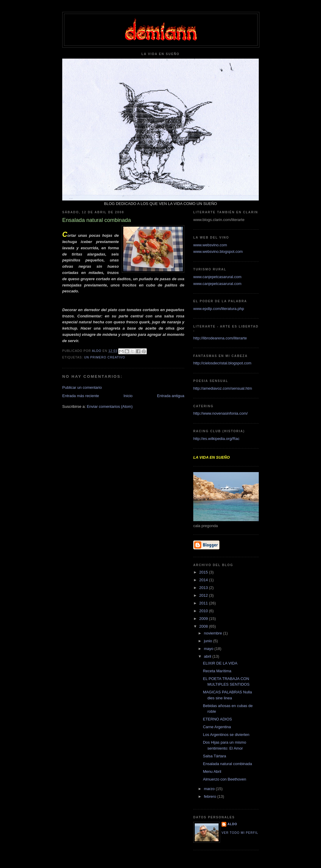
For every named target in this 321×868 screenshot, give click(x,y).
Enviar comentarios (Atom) (110, 406)
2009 (204, 619)
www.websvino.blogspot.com (218, 252)
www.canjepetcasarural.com (217, 277)
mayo (209, 649)
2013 (204, 588)
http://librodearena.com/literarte (220, 338)
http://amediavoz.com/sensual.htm (223, 388)
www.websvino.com (210, 245)
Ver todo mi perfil (240, 833)
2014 (204, 580)
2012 (204, 595)
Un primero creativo (105, 357)
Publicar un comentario (82, 387)
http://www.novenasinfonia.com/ (221, 413)
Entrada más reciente (81, 396)
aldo (232, 824)
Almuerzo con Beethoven (224, 779)
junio (209, 641)
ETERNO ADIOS (217, 719)
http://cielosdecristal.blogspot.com (222, 363)
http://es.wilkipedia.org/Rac (216, 439)
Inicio (128, 396)
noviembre (214, 633)
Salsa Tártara (214, 756)
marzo (210, 789)
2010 (204, 611)
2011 (204, 603)
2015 (204, 572)
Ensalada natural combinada (227, 764)
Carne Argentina (217, 727)
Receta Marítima (217, 671)
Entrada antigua (171, 396)
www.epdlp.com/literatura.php (219, 309)
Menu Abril (212, 771)
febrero (211, 796)
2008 (204, 626)
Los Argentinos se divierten (226, 735)
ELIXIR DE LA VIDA (220, 663)
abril (208, 656)
